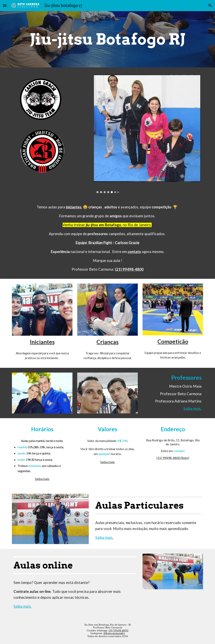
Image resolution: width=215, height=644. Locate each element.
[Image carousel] (107, 133)
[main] (107, 39)
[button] (5, 5)
